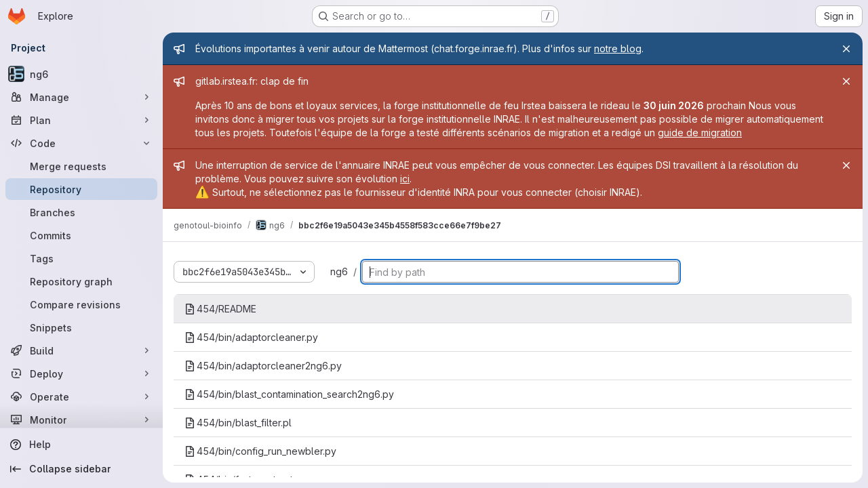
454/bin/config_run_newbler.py (260, 451)
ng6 (339, 271)
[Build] (81, 350)
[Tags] (81, 258)
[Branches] (81, 212)
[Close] (846, 49)
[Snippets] (81, 327)
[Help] (81, 445)
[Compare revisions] (81, 304)
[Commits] (81, 235)
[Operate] (81, 396)
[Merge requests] (81, 166)
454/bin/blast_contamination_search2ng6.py (289, 394)
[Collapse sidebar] (81, 469)
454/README (220, 309)
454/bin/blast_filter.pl (238, 423)
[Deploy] (81, 373)
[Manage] (81, 97)
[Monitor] (81, 420)
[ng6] (81, 74)
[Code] (81, 143)
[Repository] (81, 189)
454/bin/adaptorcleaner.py (251, 337)
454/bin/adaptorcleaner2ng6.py (263, 366)
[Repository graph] (81, 281)
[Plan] (81, 120)
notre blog (618, 48)
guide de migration (700, 133)
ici (405, 179)
